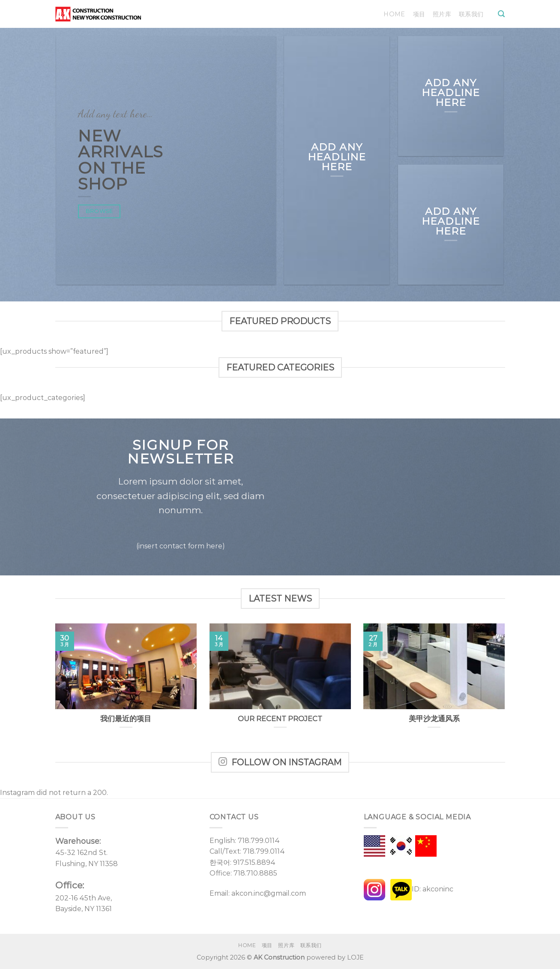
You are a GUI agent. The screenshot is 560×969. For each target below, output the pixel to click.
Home (394, 14)
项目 (419, 14)
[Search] (501, 14)
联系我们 (471, 14)
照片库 (442, 14)
